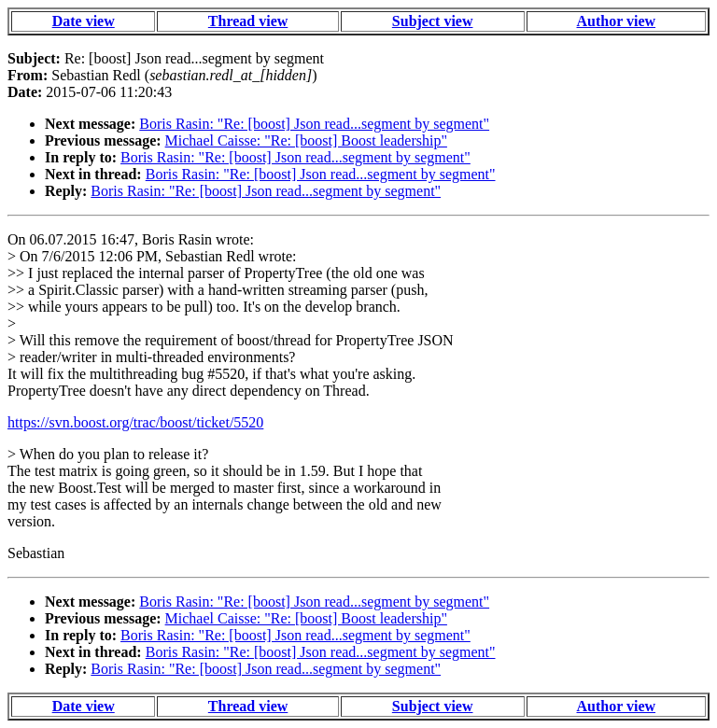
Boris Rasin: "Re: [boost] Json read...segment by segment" (314, 124)
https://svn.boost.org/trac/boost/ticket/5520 (135, 422)
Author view (617, 21)
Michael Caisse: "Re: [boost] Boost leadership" (306, 140)
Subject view (433, 21)
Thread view (248, 21)
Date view (84, 21)
